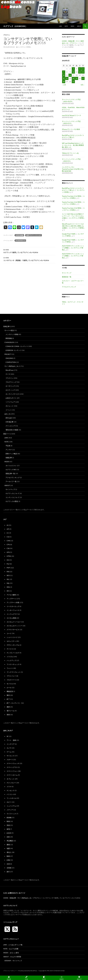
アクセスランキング (69, 287)
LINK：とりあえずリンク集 (13, 945)
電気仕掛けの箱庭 (12, 430)
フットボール (11, 798)
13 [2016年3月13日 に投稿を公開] (83, 72)
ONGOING (9, 358)
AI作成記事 (9, 422)
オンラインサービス (13, 394)
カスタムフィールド (14, 622)
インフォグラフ (12, 614)
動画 (8, 856)
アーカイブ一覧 (11, 481)
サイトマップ (67, 273)
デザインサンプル (13, 645)
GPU (8, 552)
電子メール (11, 711)
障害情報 (9, 338)
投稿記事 (71, 41)
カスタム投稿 (11, 618)
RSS (8, 572)
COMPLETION (11, 362)
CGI (8, 537)
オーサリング (10, 386)
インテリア (11, 744)
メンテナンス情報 (12, 334)
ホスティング (10, 390)
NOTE (66, 26)
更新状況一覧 (67, 277)
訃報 (8, 860)
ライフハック (11, 814)
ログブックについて (13, 493)
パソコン (10, 794)
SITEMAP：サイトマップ (13, 961)
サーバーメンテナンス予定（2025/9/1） (71, 160)
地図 (8, 848)
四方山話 (9, 418)
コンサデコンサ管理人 (24, 47)
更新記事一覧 (10, 473)
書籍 (8, 845)
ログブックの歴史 (12, 501)
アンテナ (9, 450)
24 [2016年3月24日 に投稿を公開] (73, 78)
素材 (8, 707)
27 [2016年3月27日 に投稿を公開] (83, 78)
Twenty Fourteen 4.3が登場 (71, 208)
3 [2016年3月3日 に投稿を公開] (73, 69)
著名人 (9, 852)
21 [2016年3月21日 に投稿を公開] (64, 78)
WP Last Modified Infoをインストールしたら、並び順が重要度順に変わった (73, 145)
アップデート (11, 599)
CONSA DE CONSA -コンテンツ (17, 346)
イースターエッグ (13, 606)
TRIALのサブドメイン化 (70, 153)
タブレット (11, 779)
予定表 (8, 446)
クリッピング (10, 426)
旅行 (8, 872)
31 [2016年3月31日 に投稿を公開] (73, 82)
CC (8, 533)
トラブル (10, 657)
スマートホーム (12, 775)
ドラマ (9, 787)
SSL (8, 579)
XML (8, 587)
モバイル (10, 684)
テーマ (8, 374)
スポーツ (10, 760)
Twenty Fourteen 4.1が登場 (71, 196)
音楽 (8, 825)
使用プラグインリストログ (34, 235)
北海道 (9, 868)
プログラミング (11, 382)
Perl (8, 564)
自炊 (8, 837)
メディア (10, 810)
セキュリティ (11, 641)
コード (9, 633)
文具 (8, 864)
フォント (10, 668)
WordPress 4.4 (21, 240)
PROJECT (8, 354)
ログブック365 (11, 470)
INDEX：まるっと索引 (11, 953)
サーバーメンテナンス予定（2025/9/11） (71, 122)
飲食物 (9, 817)
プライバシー (11, 676)
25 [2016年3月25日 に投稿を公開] (77, 78)
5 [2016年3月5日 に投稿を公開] (80, 69)
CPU (8, 544)
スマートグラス (12, 767)
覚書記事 (9, 458)
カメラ (9, 748)
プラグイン (7, 35)
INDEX (72, 26)
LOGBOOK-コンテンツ (14, 350)
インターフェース (13, 610)
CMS (8, 541)
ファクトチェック (13, 664)
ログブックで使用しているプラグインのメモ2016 (29, 251)
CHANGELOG (9, 342)
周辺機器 (10, 841)
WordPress (9, 370)
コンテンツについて (13, 497)
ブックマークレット (14, 672)
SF (8, 736)
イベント (9, 410)
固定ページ (7, 434)
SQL (8, 583)
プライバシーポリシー (10, 971)
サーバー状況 (9, 330)
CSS (8, 548)
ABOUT (79, 26)
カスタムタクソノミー (14, 626)
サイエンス (11, 756)
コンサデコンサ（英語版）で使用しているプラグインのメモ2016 (29, 259)
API (8, 529)
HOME (64, 41)
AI (7, 525)
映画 (8, 821)
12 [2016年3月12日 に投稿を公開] (80, 72)
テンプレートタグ (13, 653)
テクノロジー (11, 783)
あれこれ (8, 414)
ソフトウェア (10, 402)
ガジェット (9, 406)
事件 (8, 695)
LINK (60, 26)
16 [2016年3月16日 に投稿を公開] (70, 75)
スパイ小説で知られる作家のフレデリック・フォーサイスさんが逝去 (73, 216)
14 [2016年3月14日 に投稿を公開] (64, 75)
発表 (8, 715)
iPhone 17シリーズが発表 (71, 129)
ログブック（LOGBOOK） (15, 26)
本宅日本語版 (20, 235)
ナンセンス (11, 790)
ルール (9, 688)
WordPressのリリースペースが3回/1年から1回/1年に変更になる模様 (73, 226)
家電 (8, 829)
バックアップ (11, 660)
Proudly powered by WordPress (28, 971)
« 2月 (64, 85)
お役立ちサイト (11, 398)
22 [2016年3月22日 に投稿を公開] (67, 78)
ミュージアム (11, 806)
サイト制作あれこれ (11, 366)
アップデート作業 (13, 602)
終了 (8, 699)
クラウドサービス (13, 630)
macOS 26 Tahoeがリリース (72, 115)
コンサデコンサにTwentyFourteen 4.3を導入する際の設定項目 (73, 169)
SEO (8, 575)
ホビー (9, 802)
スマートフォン (12, 771)
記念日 (9, 833)
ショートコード (12, 637)
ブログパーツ (11, 680)
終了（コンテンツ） (14, 703)
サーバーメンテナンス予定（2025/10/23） (71, 100)
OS (8, 560)
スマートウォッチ (13, 763)
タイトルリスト (11, 466)
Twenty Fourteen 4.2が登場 (71, 202)
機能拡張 (10, 691)
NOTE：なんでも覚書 (11, 949)
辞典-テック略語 (11, 454)
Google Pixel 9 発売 (69, 234)
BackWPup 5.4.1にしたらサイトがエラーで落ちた (73, 136)
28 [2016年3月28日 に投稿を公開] (64, 82)
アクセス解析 (11, 595)
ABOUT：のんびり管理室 (12, 957)
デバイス (10, 649)
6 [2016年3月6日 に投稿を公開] (83, 69)
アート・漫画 (11, 740)
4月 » (82, 85)
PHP (8, 568)
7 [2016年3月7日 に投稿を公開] (64, 72)
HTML (9, 556)
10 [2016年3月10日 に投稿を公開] (73, 72)
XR (8, 591)
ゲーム (9, 752)
